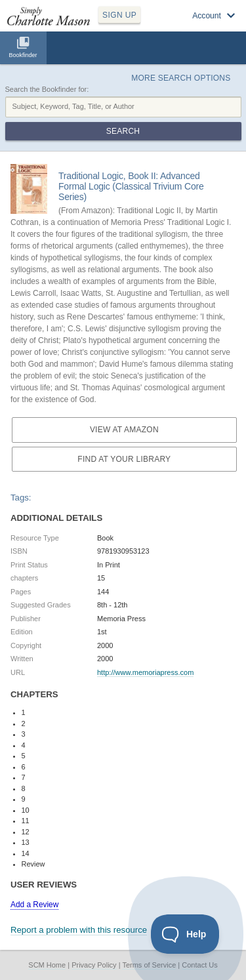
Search (123, 131)
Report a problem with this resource (79, 930)
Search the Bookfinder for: (47, 89)
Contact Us (199, 965)
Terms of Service (149, 965)
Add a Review (34, 905)
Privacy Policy (94, 965)
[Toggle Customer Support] (185, 934)
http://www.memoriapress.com (145, 672)
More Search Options (181, 78)
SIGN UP (119, 15)
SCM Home (47, 965)
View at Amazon (124, 430)
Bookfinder (23, 55)
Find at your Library (124, 459)
